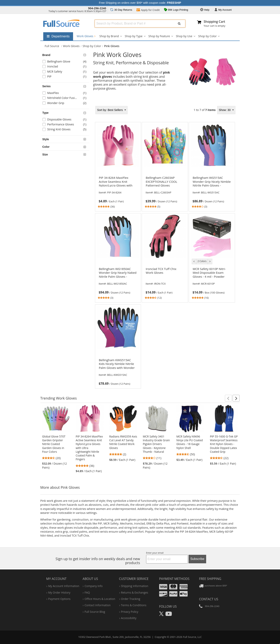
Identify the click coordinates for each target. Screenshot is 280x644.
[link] (118, 192)
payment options (59, 599)
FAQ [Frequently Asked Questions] (87, 592)
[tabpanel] (165, 246)
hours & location (100, 599)
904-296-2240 (97, 8)
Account (223, 10)
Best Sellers (110, 110)
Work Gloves (86, 36)
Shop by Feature (159, 36)
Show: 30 (225, 110)
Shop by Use (184, 36)
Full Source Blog (95, 612)
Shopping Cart (214, 22)
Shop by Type (134, 36)
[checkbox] (66, 62)
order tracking (131, 599)
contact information (98, 605)
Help (205, 10)
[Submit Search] (179, 24)
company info (93, 586)
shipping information (135, 586)
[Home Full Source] (52, 46)
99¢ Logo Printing (176, 10)
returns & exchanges (135, 592)
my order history (59, 592)
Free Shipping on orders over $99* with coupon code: (140, 3)
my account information (64, 586)
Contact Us (209, 599)
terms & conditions (134, 605)
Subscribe (197, 559)
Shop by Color (208, 36)
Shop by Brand (109, 36)
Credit (148, 10)
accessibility (129, 618)
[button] (228, 398)
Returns (121, 10)
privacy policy (130, 612)
